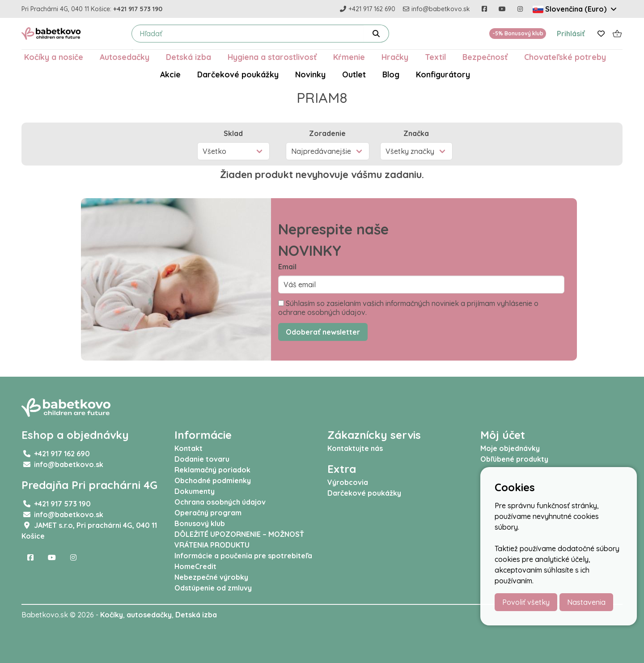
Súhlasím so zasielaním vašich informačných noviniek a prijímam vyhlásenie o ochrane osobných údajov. (408, 308)
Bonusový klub (200, 523)
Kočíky (112, 615)
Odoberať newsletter (323, 332)
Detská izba (189, 57)
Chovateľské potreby (565, 57)
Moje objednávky (510, 448)
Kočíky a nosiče (54, 57)
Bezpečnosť (485, 57)
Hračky (395, 57)
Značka (416, 133)
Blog (391, 74)
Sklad (233, 133)
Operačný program (208, 513)
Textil (435, 57)
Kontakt (189, 448)
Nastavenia (586, 602)
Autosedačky (125, 57)
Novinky (310, 74)
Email (287, 267)
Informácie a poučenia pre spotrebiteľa (243, 556)
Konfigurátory (443, 74)
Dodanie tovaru (202, 459)
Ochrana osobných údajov (220, 502)
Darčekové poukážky (238, 74)
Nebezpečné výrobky (211, 577)
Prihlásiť (571, 34)
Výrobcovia (348, 482)
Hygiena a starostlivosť (272, 57)
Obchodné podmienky (213, 480)
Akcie (170, 74)
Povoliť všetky (526, 602)
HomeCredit (195, 566)
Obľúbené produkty (514, 459)
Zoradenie (327, 133)
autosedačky (149, 615)
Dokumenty (195, 491)
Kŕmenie (349, 57)
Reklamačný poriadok (212, 470)
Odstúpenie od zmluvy (213, 588)
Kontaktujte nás (355, 448)
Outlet (354, 74)
